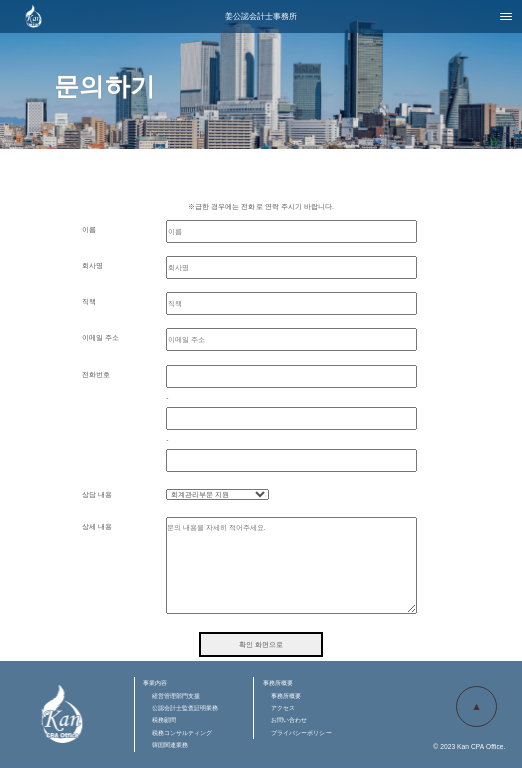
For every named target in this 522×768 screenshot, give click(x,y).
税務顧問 (164, 719)
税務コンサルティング (182, 732)
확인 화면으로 (261, 644)
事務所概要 (286, 695)
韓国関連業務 (170, 744)
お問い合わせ (289, 719)
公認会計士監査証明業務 (185, 707)
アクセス (283, 707)
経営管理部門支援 (176, 695)
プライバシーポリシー (301, 732)
